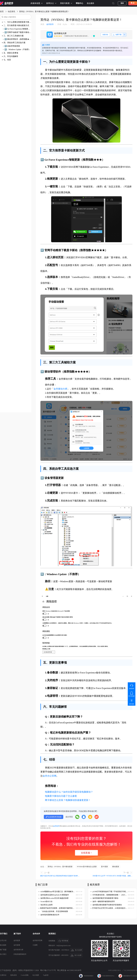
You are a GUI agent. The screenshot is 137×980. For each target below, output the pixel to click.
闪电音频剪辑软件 (20, 954)
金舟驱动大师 (60, 389)
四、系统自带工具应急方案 (14, 43)
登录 (122, 3)
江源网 (35, 945)
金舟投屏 (17, 941)
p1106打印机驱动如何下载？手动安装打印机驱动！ (109, 892)
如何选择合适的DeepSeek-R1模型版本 (54, 895)
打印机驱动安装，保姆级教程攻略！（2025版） (109, 895)
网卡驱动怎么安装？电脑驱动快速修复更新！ (68, 800)
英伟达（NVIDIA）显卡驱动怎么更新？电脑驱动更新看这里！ (44, 11)
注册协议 (3, 975)
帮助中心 (79, 3)
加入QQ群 (77, 950)
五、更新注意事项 (11, 53)
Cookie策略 (25, 975)
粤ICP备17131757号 (48, 970)
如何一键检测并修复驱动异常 (103, 901)
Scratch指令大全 (46, 901)
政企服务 (91, 3)
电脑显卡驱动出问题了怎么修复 (61, 796)
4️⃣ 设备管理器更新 (12, 46)
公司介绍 (3, 941)
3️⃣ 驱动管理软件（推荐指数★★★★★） (18, 39)
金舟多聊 (17, 945)
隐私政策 (14, 975)
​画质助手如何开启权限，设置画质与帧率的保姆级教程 (57, 908)
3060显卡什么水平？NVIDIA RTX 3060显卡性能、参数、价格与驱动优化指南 (112, 876)
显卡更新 (104, 867)
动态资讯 (11, 11)
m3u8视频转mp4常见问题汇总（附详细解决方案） (57, 892)
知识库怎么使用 (46, 905)
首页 (2, 11)
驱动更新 (116, 867)
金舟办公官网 (50, 776)
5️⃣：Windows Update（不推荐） (17, 49)
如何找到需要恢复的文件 (49, 915)
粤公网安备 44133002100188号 (69, 970)
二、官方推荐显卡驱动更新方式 (16, 25)
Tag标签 (46, 975)
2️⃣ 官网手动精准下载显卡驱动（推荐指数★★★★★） (18, 32)
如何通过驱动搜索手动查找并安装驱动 (106, 905)
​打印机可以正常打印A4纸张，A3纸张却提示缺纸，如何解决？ (109, 908)
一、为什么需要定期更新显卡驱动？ (17, 22)
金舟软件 (47, 24)
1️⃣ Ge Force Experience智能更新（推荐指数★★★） (18, 29)
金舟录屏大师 (18, 950)
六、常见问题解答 (11, 56)
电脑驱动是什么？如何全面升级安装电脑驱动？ (69, 792)
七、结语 (7, 60)
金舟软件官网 (37, 941)
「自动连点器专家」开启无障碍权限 (53, 911)
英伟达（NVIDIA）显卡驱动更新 (60, 867)
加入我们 (3, 954)
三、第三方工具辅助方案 (14, 36)
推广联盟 (3, 950)
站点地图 (36, 975)
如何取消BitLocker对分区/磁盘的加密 (54, 898)
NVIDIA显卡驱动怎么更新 (87, 867)
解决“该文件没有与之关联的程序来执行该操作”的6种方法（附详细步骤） (60, 876)
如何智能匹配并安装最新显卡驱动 (105, 898)
